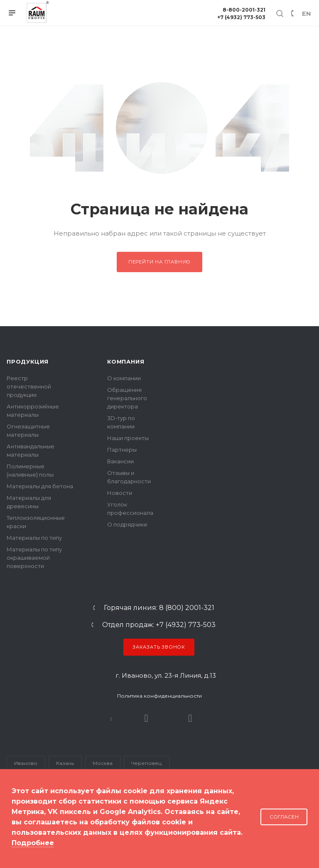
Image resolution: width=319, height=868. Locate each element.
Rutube (146, 718)
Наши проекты (128, 438)
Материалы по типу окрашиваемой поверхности (34, 558)
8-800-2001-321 (244, 10)
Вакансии (120, 461)
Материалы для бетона (40, 486)
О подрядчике (127, 524)
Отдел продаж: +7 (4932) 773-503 (159, 625)
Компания (126, 361)
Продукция (28, 361)
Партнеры (122, 450)
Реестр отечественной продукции (29, 386)
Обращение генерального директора (127, 398)
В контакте (111, 718)
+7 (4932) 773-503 (241, 17)
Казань (65, 763)
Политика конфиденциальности (159, 696)
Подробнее (33, 843)
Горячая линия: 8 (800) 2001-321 (159, 608)
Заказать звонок (159, 647)
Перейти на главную (159, 262)
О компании (124, 378)
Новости (120, 493)
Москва (103, 763)
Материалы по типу (34, 538)
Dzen (190, 718)
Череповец (146, 763)
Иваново (26, 763)
